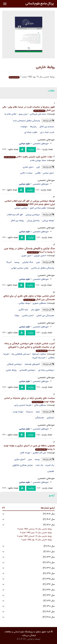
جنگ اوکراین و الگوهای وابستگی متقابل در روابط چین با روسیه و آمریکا (29, 250)
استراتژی (50, 418)
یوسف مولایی (24, 303)
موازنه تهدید (18, 412)
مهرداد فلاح (25, 453)
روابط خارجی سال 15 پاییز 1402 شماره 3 (36, 533)
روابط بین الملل (17, 220)
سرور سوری (26, 255)
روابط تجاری (11, 370)
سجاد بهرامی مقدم (38, 160)
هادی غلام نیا (10, 114)
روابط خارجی (45, 67)
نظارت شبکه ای (31, 132)
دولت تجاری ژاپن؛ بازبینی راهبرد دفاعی (28, 157)
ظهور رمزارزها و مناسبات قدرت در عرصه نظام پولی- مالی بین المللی (28, 109)
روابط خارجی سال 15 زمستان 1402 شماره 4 (35, 529)
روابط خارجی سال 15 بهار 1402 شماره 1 (36, 540)
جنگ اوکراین (28, 262)
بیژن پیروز (23, 114)
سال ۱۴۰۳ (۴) (49, 519)
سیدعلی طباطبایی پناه (21, 354)
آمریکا (9, 262)
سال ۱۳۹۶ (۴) (49, 573)
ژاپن (38, 167)
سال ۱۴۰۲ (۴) (49, 525)
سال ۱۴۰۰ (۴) (49, 552)
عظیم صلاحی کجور (38, 208)
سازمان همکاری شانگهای (23, 465)
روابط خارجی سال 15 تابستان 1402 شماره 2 (34, 536)
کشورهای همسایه (32, 364)
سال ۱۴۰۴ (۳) (49, 514)
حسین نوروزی (40, 255)
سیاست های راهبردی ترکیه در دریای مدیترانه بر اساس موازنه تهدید (29, 400)
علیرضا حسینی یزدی (23, 405)
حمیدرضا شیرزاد (39, 358)
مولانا (17, 315)
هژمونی (51, 471)
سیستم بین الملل (47, 127)
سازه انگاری (23, 310)
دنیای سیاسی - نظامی (45, 173)
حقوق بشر (35, 310)
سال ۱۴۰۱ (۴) (49, 546)
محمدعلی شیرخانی (38, 114)
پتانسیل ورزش (33, 220)
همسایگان (40, 418)
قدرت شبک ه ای (47, 132)
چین (38, 262)
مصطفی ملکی (40, 405)
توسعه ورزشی (48, 220)
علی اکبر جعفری (39, 453)
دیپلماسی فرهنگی (14, 364)
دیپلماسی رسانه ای (46, 370)
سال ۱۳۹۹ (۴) (49, 557)
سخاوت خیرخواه (39, 354)
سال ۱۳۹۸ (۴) (49, 563)
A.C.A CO (21, 639)
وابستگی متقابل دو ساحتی (43, 268)
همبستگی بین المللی (45, 315)
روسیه (17, 262)
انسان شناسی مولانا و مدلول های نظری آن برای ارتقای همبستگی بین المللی (29, 298)
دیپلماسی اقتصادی (27, 370)
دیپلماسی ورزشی (33, 215)
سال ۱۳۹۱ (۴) (49, 601)
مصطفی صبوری (39, 303)
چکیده (31, 150)
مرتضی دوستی (21, 208)
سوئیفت (24, 127)
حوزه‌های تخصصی (41, 143)
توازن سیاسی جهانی (20, 268)
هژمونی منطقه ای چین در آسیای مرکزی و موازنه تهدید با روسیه (29, 447)
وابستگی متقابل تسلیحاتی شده (26, 121)
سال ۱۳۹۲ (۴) (49, 595)
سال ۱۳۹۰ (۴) (49, 606)
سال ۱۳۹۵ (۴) (49, 579)
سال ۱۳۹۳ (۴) (49, 590)
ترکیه (38, 412)
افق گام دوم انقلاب (15, 215)
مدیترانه (29, 412)
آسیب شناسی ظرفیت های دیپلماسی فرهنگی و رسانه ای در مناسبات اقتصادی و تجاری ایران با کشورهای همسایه (30, 347)
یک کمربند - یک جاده (45, 465)
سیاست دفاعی (26, 173)
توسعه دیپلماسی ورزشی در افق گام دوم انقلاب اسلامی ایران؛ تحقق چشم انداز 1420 (30, 203)
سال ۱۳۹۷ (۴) (49, 568)
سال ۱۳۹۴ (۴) (49, 584)
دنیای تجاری (28, 167)
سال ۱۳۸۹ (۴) (49, 612)
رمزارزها (33, 127)
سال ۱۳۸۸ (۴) (49, 617)
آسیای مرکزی (20, 459)
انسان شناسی (28, 315)
